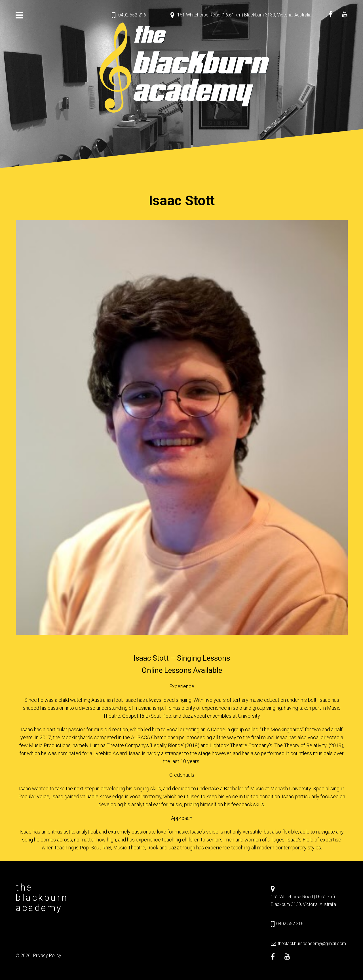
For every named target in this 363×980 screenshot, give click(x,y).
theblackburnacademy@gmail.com (312, 944)
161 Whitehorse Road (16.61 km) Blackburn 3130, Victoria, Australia (244, 15)
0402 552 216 (132, 15)
